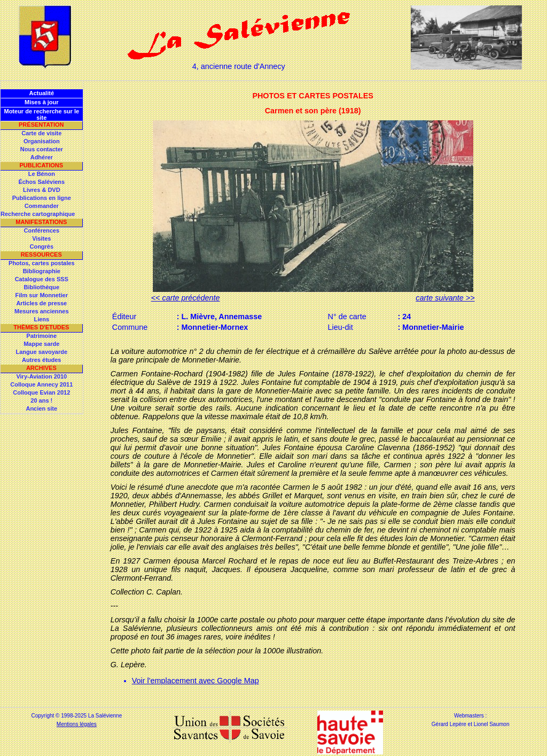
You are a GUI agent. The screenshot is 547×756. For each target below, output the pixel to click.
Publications (41, 165)
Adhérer (42, 157)
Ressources (41, 254)
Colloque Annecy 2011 (41, 384)
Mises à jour (42, 102)
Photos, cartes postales (42, 263)
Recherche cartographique (38, 214)
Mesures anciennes (42, 311)
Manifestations (41, 222)
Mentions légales (77, 724)
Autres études (41, 360)
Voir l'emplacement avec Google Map (196, 681)
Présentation (41, 125)
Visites (41, 238)
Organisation (42, 141)
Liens (41, 319)
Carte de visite (41, 133)
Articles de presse (41, 303)
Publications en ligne (42, 198)
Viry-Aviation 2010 (41, 376)
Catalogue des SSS (42, 279)
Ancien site (41, 408)
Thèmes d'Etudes (41, 327)
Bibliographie (42, 271)
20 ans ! (41, 400)
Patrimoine (41, 336)
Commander (42, 206)
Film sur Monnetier (42, 295)
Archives (41, 368)
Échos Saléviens (41, 182)
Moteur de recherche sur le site (41, 114)
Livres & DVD (42, 190)
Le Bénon (42, 174)
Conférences (41, 230)
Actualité (42, 93)
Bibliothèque (41, 287)
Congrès (41, 246)
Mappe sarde (41, 344)
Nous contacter (42, 149)
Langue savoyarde (42, 352)
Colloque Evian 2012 (41, 392)
